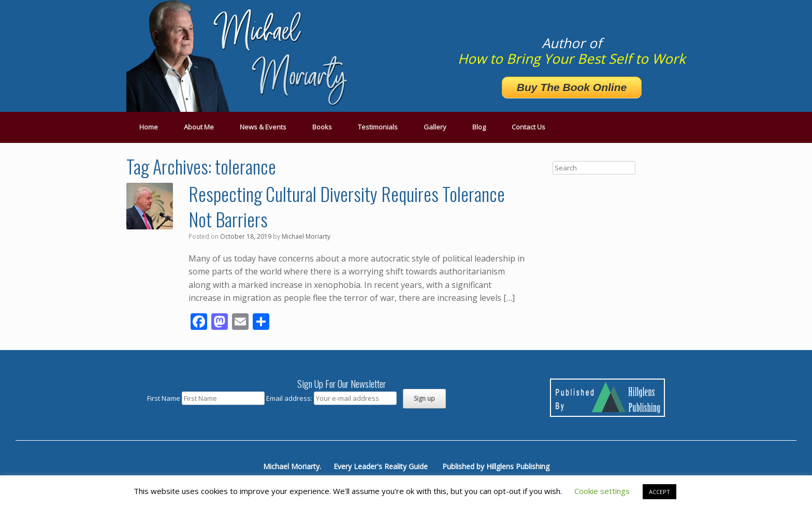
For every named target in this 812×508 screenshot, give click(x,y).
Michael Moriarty (306, 236)
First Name (164, 398)
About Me (199, 127)
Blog (479, 127)
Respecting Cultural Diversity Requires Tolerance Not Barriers (347, 206)
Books (322, 127)
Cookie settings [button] (602, 491)
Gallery (435, 127)
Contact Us (528, 127)
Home (149, 127)
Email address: (290, 398)
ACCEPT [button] (659, 492)
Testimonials (378, 127)
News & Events (263, 127)
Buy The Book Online (572, 87)
